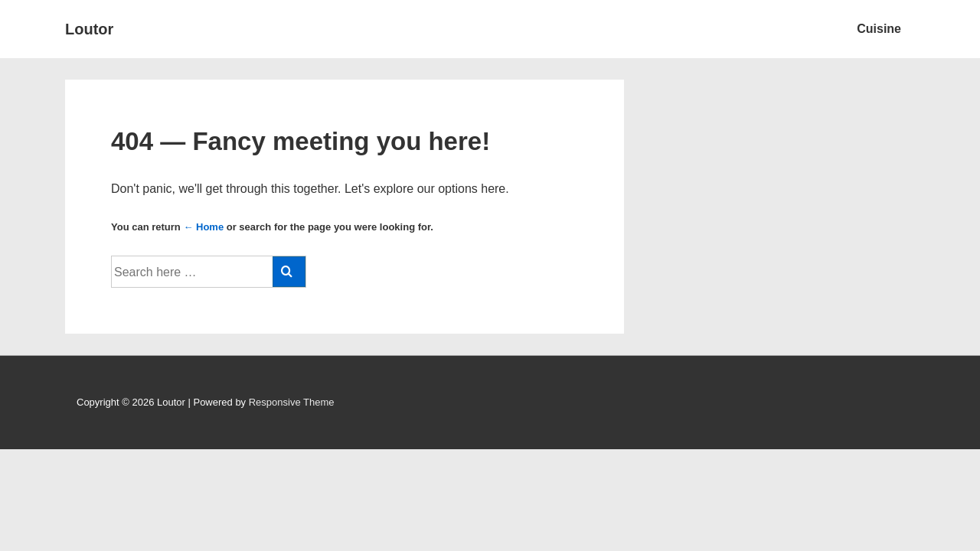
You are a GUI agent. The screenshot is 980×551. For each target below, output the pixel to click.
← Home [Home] (203, 227)
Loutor (89, 29)
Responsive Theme (292, 402)
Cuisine (879, 29)
